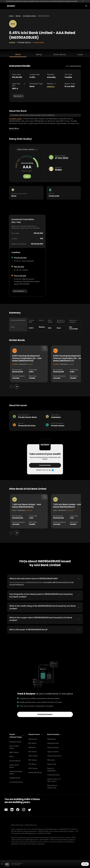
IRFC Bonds (33, 760)
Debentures (52, 739)
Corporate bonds (53, 775)
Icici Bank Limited (29, 16)
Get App (85, 864)
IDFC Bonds (33, 752)
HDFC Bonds (33, 756)
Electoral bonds (53, 747)
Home (11, 16)
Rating (39, 54)
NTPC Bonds (33, 768)
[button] (17, 736)
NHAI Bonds (33, 739)
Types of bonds (53, 752)
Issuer (80, 54)
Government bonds (54, 756)
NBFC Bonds (14, 752)
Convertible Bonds (16, 782)
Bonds (18, 16)
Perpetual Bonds (15, 742)
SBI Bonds (32, 747)
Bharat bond (52, 764)
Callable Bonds (15, 778)
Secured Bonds (15, 761)
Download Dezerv (45, 714)
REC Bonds (32, 743)
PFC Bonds (32, 764)
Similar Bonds (60, 54)
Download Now (45, 465)
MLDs (12, 756)
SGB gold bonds (53, 743)
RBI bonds (51, 760)
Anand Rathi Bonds (35, 772)
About (18, 54)
